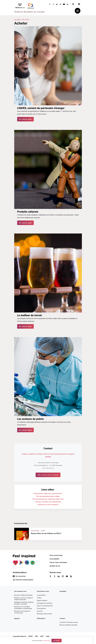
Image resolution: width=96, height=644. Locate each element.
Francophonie (41, 608)
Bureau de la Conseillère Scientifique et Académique (23, 607)
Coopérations (41, 595)
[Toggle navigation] (78, 11)
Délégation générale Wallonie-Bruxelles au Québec (24, 603)
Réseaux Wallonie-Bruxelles (68, 625)
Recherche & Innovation (44, 614)
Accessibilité (54, 559)
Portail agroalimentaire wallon (48, 496)
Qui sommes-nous (20, 591)
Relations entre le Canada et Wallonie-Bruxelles (23, 599)
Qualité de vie (55, 566)
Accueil (17, 20)
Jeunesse (40, 611)
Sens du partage (56, 555)
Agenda (17, 618)
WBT (42, 636)
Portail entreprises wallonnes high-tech (48, 499)
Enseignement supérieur (45, 603)
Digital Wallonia (42, 600)
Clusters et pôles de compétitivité (48, 502)
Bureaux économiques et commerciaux (22, 612)
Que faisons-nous (43, 591)
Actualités (63, 591)
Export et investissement (45, 606)
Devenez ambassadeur (23, 580)
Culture (39, 598)
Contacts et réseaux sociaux (69, 622)
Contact (62, 618)
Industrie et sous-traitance (48, 504)
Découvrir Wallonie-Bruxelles (23, 595)
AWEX (30, 636)
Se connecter (19, 576)
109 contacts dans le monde (48, 475)
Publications (41, 618)
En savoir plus (25, 119)
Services (26, 20)
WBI (36, 636)
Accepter (58, 641)
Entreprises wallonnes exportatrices (48, 493)
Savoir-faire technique (58, 562)
